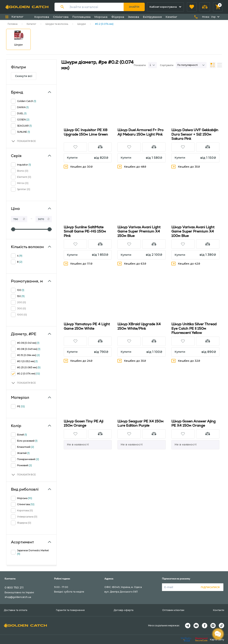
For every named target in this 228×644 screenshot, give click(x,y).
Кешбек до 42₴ (186, 264)
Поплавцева (81, 17)
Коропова (42, 17)
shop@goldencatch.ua (18, 597)
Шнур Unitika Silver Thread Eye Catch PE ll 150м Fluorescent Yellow (194, 328)
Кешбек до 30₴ (78, 167)
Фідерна (118, 17)
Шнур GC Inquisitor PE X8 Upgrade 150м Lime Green (86, 132)
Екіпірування (152, 17)
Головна (13, 24)
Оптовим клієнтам (173, 610)
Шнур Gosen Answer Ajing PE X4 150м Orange (193, 423)
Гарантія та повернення (70, 610)
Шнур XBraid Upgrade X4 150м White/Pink (139, 326)
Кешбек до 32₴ (186, 361)
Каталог (31, 24)
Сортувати (167, 65)
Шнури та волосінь (57, 24)
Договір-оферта (123, 610)
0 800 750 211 (14, 588)
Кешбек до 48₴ (132, 167)
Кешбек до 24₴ (78, 361)
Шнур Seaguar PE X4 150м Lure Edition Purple (140, 423)
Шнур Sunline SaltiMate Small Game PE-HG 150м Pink (85, 231)
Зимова (134, 17)
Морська (101, 17)
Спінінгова (61, 17)
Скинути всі (24, 76)
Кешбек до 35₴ (186, 167)
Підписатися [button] (210, 587)
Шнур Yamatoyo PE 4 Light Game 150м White (87, 326)
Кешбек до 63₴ (132, 264)
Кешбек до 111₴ (78, 264)
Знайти (134, 7)
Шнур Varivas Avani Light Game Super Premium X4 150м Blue (139, 231)
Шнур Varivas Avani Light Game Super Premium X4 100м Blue (193, 231)
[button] (192, 7)
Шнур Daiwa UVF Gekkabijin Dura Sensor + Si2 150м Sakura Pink (195, 134)
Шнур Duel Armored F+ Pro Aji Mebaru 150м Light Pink (140, 132)
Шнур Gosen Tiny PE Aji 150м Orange (83, 423)
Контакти (219, 610)
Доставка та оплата (16, 610)
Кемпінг (171, 17)
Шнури (82, 24)
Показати (140, 65)
